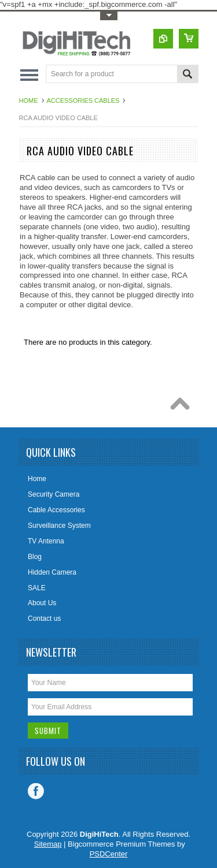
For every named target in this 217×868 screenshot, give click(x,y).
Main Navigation (29, 75)
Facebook (36, 791)
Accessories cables (83, 100)
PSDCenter (109, 854)
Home (29, 100)
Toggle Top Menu (109, 16)
